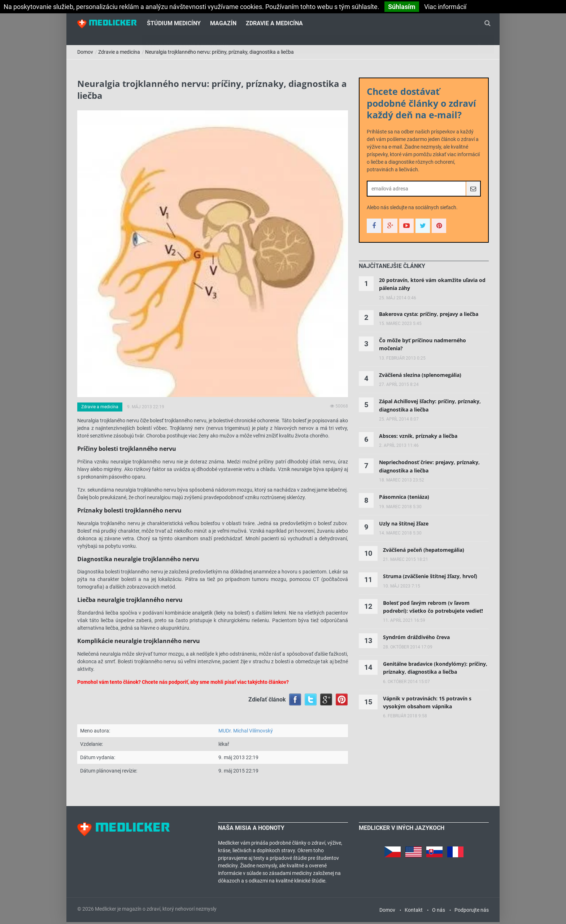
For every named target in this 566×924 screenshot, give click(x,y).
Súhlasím (402, 7)
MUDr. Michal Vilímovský (246, 733)
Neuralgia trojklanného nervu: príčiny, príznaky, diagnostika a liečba (219, 54)
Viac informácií (445, 7)
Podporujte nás (472, 912)
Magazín (223, 24)
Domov (85, 54)
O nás (439, 912)
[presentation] (392, 268)
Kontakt (414, 912)
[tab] (392, 268)
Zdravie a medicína (274, 24)
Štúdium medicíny (174, 24)
